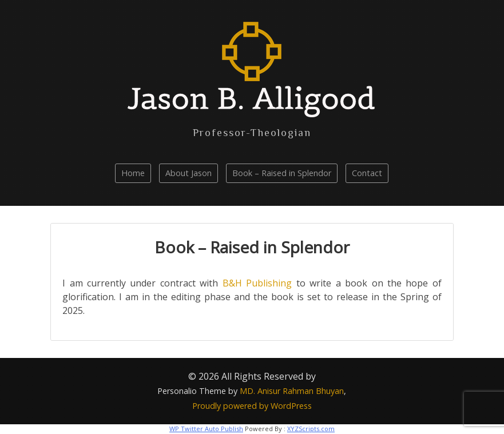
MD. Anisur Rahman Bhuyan (292, 391)
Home (133, 173)
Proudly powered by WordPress (252, 406)
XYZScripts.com (311, 429)
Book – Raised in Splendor (282, 173)
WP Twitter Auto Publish (206, 429)
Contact (367, 173)
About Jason (188, 173)
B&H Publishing (257, 283)
